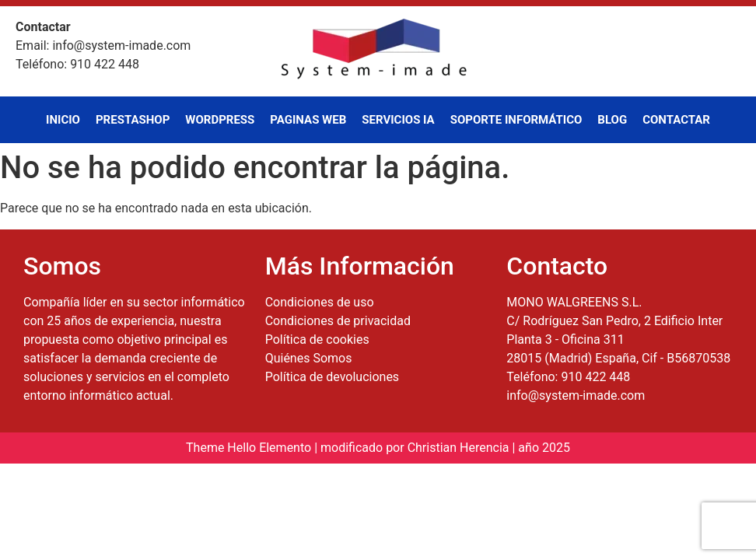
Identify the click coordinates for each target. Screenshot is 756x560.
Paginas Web (308, 120)
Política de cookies (317, 339)
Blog (612, 120)
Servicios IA (398, 120)
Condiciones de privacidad (338, 321)
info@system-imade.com (576, 395)
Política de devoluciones (332, 377)
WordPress (220, 120)
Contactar (676, 120)
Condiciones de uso (320, 302)
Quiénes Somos (309, 358)
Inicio (63, 120)
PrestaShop (133, 120)
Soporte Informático (516, 120)
